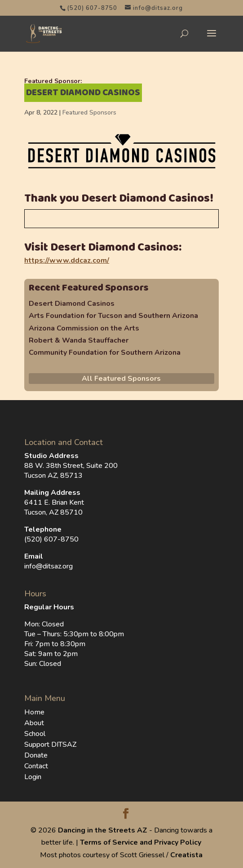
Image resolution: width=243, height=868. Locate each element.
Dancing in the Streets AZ (103, 830)
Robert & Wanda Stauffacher (79, 340)
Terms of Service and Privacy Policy (141, 842)
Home (34, 712)
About (34, 723)
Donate (36, 755)
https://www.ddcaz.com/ (67, 260)
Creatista (186, 855)
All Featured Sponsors (121, 379)
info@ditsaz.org (49, 566)
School (35, 734)
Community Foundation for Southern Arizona (105, 352)
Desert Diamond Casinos (72, 304)
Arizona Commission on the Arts (84, 328)
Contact (36, 766)
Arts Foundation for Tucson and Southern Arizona (113, 316)
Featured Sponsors (89, 112)
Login (33, 777)
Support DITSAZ (50, 745)
